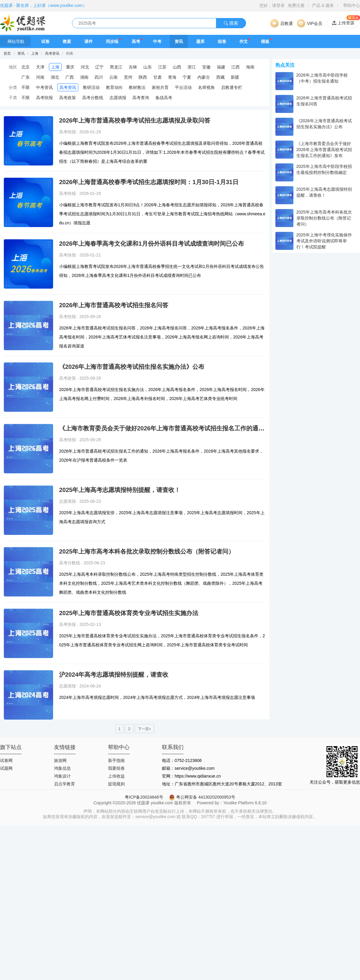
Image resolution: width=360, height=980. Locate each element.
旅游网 (60, 760)
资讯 (179, 41)
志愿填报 (118, 98)
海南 (250, 67)
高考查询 (141, 98)
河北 (85, 67)
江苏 (162, 67)
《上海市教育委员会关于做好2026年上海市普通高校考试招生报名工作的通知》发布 (171, 428)
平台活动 (183, 87)
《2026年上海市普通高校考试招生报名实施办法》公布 (132, 367)
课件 (88, 41)
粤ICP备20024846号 (144, 797)
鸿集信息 (62, 768)
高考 (136, 41)
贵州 (128, 77)
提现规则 (116, 784)
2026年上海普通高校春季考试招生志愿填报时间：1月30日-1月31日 (149, 182)
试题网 (6, 768)
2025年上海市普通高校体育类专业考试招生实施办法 (129, 613)
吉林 (133, 67)
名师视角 (206, 87)
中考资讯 (44, 87)
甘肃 (157, 77)
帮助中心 (352, 5)
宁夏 (187, 77)
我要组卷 (116, 768)
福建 (221, 67)
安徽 (206, 67)
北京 (25, 67)
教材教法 (137, 87)
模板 (265, 41)
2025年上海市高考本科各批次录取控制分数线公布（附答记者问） (147, 551)
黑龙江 (116, 67)
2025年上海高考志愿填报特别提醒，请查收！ (120, 490)
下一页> (144, 729)
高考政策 (67, 98)
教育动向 (114, 87)
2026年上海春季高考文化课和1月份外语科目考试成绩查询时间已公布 (151, 244)
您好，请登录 (272, 5)
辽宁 (99, 67)
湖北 (55, 77)
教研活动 (91, 87)
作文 (244, 41)
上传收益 (116, 776)
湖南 (84, 77)
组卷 (222, 41)
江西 (235, 67)
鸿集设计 (62, 776)
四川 (99, 77)
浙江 (192, 67)
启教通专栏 (232, 87)
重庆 (70, 67)
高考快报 (44, 98)
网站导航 (15, 41)
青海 (172, 77)
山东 (148, 67)
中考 (157, 41)
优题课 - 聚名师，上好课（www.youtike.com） (43, 5)
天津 (40, 67)
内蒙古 (204, 77)
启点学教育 (64, 784)
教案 (67, 41)
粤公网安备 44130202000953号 (202, 797)
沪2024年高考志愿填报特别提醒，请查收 (114, 675)
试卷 (45, 41)
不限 (25, 87)
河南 (40, 77)
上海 (35, 53)
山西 (177, 67)
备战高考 (164, 98)
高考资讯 (52, 53)
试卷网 (6, 760)
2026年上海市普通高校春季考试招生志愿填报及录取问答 (135, 120)
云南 (113, 77)
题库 (200, 41)
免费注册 (296, 5)
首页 (7, 53)
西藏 (220, 77)
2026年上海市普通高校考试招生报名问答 (114, 305)
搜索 (231, 23)
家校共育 (160, 87)
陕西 (143, 77)
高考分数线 (93, 98)
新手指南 (116, 760)
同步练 (112, 41)
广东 (25, 77)
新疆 (235, 77)
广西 (70, 77)
